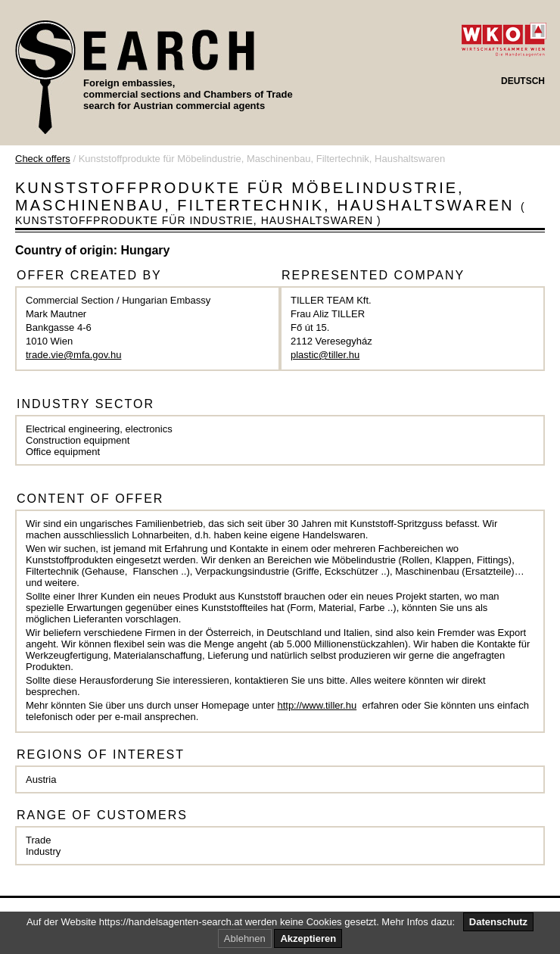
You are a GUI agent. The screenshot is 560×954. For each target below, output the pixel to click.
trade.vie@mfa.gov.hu (73, 355)
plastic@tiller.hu (325, 355)
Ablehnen (245, 938)
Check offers (43, 159)
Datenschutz (498, 922)
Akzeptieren (308, 938)
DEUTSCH (523, 81)
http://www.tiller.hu (317, 705)
